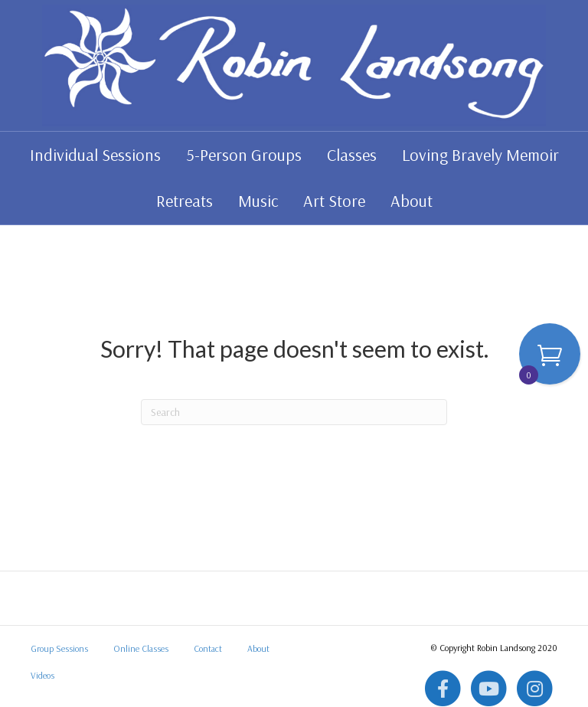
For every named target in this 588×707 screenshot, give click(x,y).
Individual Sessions (95, 155)
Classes (352, 155)
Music (258, 201)
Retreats (185, 201)
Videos (42, 675)
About (412, 201)
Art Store (334, 201)
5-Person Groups (244, 155)
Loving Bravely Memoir (480, 155)
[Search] (294, 412)
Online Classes (141, 648)
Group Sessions (59, 648)
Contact (208, 648)
